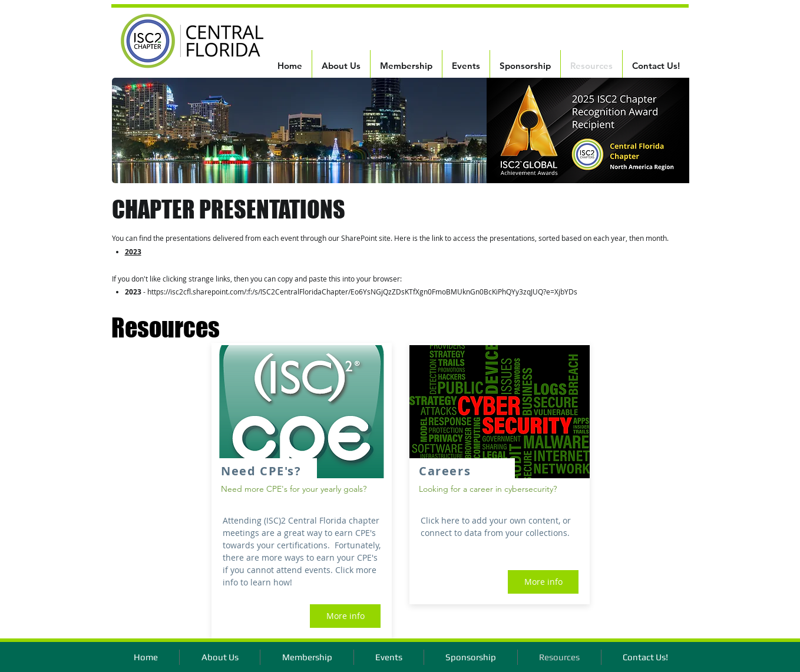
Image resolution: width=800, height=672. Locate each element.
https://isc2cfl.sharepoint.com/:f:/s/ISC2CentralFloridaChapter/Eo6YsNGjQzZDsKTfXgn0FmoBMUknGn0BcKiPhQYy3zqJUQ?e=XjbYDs (362, 292)
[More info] (345, 616)
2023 (133, 252)
